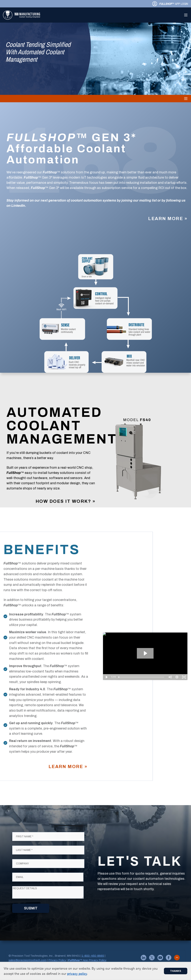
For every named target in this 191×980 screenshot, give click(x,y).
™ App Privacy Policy (87, 960)
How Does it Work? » (66, 501)
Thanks (176, 971)
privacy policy (77, 973)
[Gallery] (137, 464)
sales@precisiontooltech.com (28, 960)
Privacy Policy (57, 960)
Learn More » (168, 219)
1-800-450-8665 (93, 956)
